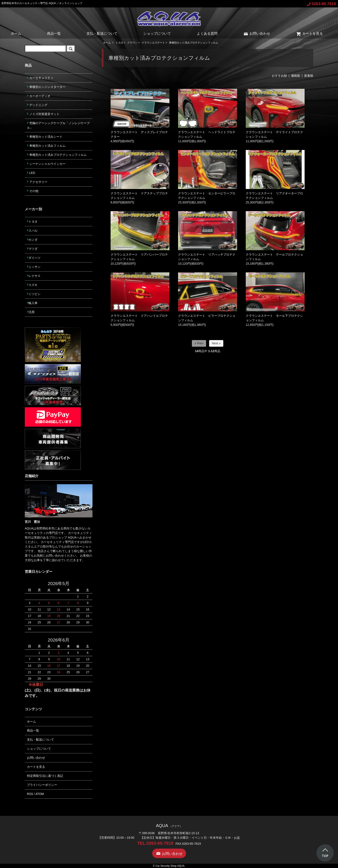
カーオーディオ (39, 96)
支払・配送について (102, 34)
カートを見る (309, 34)
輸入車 (32, 303)
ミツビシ (34, 294)
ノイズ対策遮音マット (43, 114)
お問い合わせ (257, 34)
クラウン (132, 43)
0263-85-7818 (321, 4)
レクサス (34, 276)
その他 (33, 191)
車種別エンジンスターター (46, 87)
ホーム (16, 34)
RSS (30, 794)
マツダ (32, 249)
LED (31, 173)
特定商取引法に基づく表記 (45, 776)
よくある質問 (207, 34)
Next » (216, 343)
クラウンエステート (153, 43)
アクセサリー (37, 182)
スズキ (32, 285)
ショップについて (157, 34)
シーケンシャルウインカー (46, 164)
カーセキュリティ (40, 78)
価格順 (296, 76)
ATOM (40, 794)
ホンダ (32, 240)
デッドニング (37, 105)
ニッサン (34, 267)
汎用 (31, 312)
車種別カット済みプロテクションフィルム (194, 43)
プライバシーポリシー (42, 785)
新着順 (309, 76)
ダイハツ (34, 258)
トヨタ (119, 43)
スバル (32, 231)
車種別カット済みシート (45, 137)
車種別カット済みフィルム (46, 146)
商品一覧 (54, 34)
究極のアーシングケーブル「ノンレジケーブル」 (58, 125)
